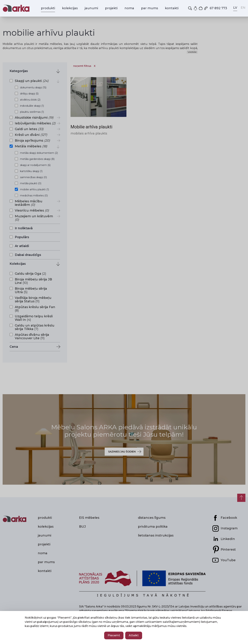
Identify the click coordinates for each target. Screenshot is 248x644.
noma (129, 8)
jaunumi (91, 8)
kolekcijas (70, 8)
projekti (111, 8)
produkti (48, 8)
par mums (150, 8)
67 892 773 (215, 8)
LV (235, 8)
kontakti (172, 8)
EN (243, 8)
